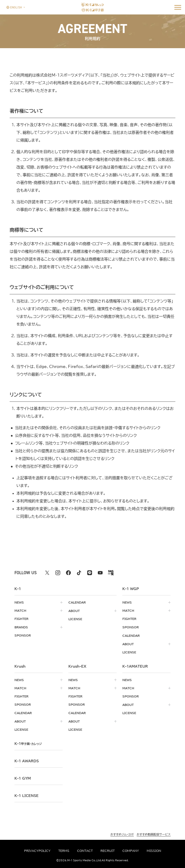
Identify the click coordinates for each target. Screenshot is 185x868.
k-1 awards (27, 760)
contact (85, 851)
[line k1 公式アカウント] (90, 573)
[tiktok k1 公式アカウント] (79, 573)
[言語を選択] (14, 7)
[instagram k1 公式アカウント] (58, 573)
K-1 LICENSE (26, 794)
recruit (108, 851)
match (20, 611)
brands (21, 627)
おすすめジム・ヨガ (122, 833)
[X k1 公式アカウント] (47, 573)
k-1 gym (23, 777)
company (131, 851)
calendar (77, 602)
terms (64, 851)
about (74, 611)
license (75, 619)
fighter (21, 619)
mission (154, 851)
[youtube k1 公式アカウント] (100, 573)
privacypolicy (37, 851)
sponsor (23, 635)
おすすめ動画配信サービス (154, 833)
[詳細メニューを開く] (178, 7)
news (19, 602)
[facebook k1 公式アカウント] (68, 573)
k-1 (29, 742)
